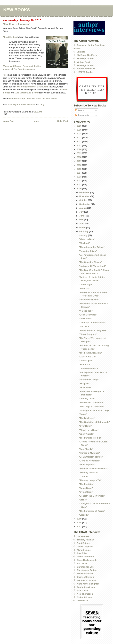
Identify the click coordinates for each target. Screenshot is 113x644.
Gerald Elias (83, 536)
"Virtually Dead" (87, 399)
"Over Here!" (85, 426)
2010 (79, 188)
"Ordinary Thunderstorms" (92, 323)
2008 (79, 523)
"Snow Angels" (86, 434)
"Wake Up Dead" (87, 239)
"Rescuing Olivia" (88, 251)
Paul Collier (83, 590)
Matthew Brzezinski (87, 580)
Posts (80, 110)
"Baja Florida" (86, 449)
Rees (5, 75)
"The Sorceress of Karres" (92, 511)
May (82, 220)
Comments (82, 115)
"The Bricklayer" (87, 418)
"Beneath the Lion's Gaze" (92, 496)
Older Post (63, 121)
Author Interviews (86, 69)
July (82, 212)
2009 (79, 519)
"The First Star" (87, 484)
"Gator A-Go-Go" (87, 357)
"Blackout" (84, 243)
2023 (79, 138)
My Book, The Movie (87, 55)
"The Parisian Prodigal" (91, 438)
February (84, 231)
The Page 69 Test (85, 65)
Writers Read (83, 62)
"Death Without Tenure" (91, 457)
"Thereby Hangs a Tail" (90, 480)
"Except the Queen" (89, 300)
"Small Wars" (85, 387)
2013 (79, 177)
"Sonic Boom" (86, 488)
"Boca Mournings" (88, 315)
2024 (79, 134)
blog (42, 104)
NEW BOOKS (17, 10)
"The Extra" (85, 288)
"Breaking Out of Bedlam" (92, 406)
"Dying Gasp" (86, 492)
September (85, 204)
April (82, 224)
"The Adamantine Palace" (92, 247)
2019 (79, 153)
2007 (79, 527)
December (85, 192)
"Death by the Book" (89, 368)
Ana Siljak (82, 553)
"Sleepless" (85, 384)
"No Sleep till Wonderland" (92, 266)
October (84, 200)
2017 (79, 161)
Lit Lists (81, 52)
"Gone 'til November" (89, 461)
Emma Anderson (85, 557)
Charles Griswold (86, 577)
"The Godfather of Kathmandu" (94, 422)
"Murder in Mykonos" (89, 453)
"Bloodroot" (85, 365)
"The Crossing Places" (90, 262)
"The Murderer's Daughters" (93, 330)
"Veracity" (84, 515)
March (83, 227)
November (85, 196)
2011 (79, 185)
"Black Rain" (85, 319)
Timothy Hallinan (85, 540)
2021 (79, 145)
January (84, 235)
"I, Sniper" (84, 476)
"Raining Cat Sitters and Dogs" (94, 410)
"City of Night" (86, 285)
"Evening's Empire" (89, 472)
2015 (79, 169)
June (82, 216)
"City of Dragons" (88, 334)
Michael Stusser (85, 574)
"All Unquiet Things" (89, 380)
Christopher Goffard (87, 570)
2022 (79, 141)
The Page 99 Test (85, 59)
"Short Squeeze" (87, 465)
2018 (79, 157)
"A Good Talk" (86, 311)
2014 (79, 173)
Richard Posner (85, 597)
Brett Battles (83, 543)
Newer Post (8, 121)
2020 (79, 149)
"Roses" (83, 414)
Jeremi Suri (83, 601)
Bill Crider (82, 563)
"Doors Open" (86, 361)
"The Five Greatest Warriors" (93, 469)
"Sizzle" (83, 500)
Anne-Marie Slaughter (88, 584)
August (83, 208)
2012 (79, 181)
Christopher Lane (86, 567)
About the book (10, 37)
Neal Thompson (85, 594)
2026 (79, 126)
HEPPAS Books (85, 72)
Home (36, 121)
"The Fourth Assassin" (16, 24)
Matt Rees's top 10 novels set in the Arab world (33, 99)
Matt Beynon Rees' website (21, 104)
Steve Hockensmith (87, 560)
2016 (79, 165)
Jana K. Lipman (85, 547)
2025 (79, 130)
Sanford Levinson (86, 587)
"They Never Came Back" (91, 403)
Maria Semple (84, 550)
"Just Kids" (85, 326)
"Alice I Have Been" (89, 430)
